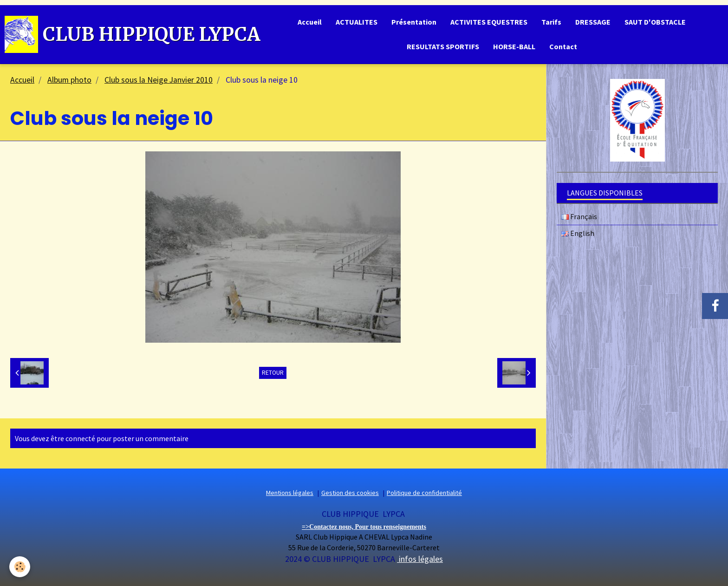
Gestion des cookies (350, 493)
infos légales (420, 559)
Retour (273, 373)
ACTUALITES (357, 22)
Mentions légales (290, 493)
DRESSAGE (593, 22)
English (578, 233)
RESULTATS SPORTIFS (443, 46)
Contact (563, 46)
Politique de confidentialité (424, 493)
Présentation (414, 22)
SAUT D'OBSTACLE (655, 22)
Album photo (69, 80)
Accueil (310, 22)
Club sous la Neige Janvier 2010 (159, 80)
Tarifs (551, 22)
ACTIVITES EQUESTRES (489, 22)
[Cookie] (20, 567)
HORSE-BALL (514, 46)
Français (579, 216)
